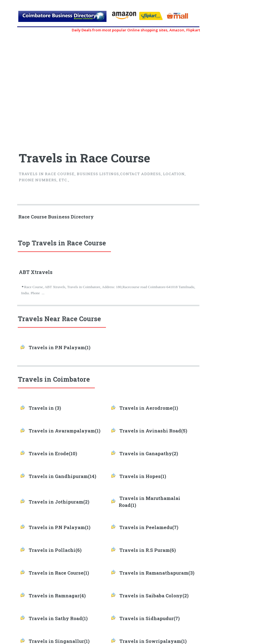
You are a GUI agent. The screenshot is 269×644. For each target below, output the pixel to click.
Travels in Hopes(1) (143, 476)
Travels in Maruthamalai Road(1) (149, 502)
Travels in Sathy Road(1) (58, 618)
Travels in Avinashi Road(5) (153, 431)
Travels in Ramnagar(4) (57, 596)
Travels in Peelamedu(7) (149, 527)
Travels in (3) (45, 408)
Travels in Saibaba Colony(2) (154, 596)
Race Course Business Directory (56, 217)
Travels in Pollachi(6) (55, 550)
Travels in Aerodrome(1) (149, 408)
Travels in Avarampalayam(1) (64, 431)
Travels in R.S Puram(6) (148, 550)
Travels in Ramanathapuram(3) (157, 573)
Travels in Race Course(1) (59, 573)
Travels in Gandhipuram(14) (62, 476)
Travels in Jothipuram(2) (59, 502)
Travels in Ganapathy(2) (149, 454)
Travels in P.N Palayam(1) (59, 348)
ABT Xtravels (36, 272)
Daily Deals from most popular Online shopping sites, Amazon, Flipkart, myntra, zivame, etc (162, 30)
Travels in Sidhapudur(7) (149, 618)
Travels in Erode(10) (53, 454)
